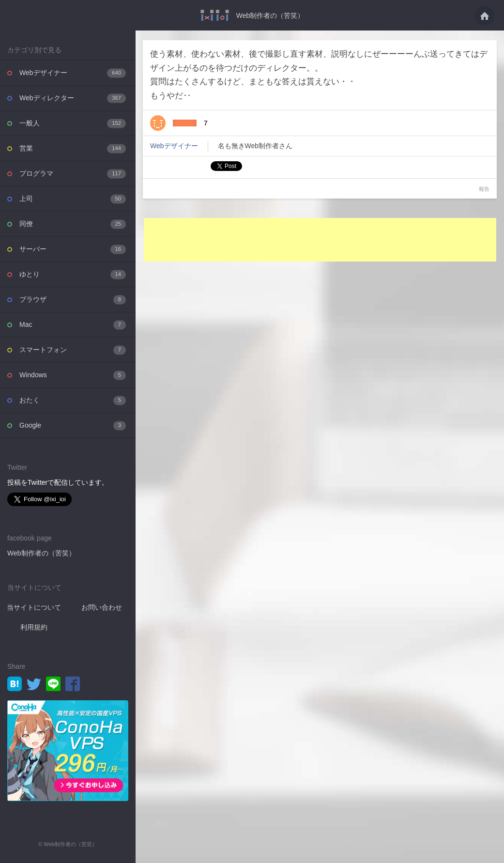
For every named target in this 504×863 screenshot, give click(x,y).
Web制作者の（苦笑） (270, 15)
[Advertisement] (320, 240)
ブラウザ (73, 300)
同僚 (73, 224)
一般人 (73, 123)
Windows (73, 375)
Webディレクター (73, 98)
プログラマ (73, 174)
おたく (73, 400)
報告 (484, 189)
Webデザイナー (73, 73)
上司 (73, 199)
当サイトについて (34, 607)
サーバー (73, 249)
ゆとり (73, 274)
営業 (73, 148)
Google (73, 425)
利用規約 (34, 627)
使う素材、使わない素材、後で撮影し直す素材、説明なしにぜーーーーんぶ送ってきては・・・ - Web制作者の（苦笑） (215, 15)
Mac (73, 325)
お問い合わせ (102, 607)
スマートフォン (73, 350)
